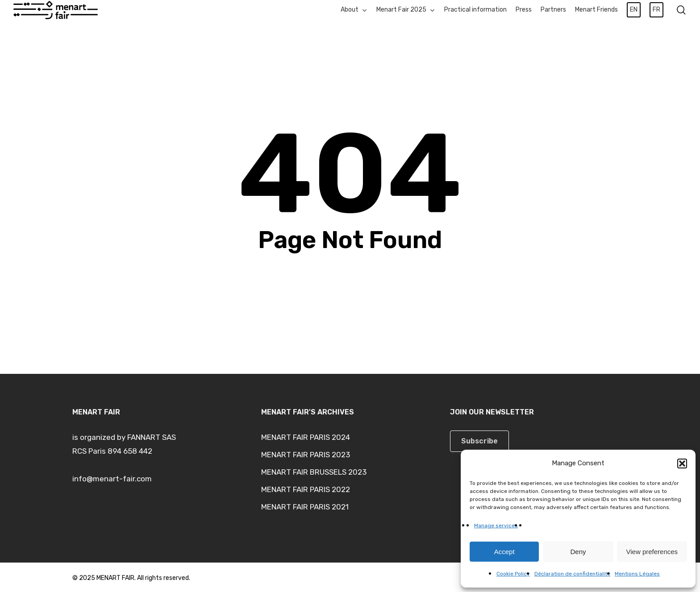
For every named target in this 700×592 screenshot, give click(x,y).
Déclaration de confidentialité (572, 574)
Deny (578, 552)
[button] (682, 464)
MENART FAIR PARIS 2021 (305, 507)
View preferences (652, 552)
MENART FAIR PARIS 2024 (306, 437)
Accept (504, 552)
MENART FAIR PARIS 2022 (306, 489)
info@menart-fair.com (112, 479)
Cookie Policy (513, 574)
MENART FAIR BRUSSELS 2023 (314, 472)
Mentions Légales (637, 574)
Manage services (496, 526)
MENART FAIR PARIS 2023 (306, 455)
